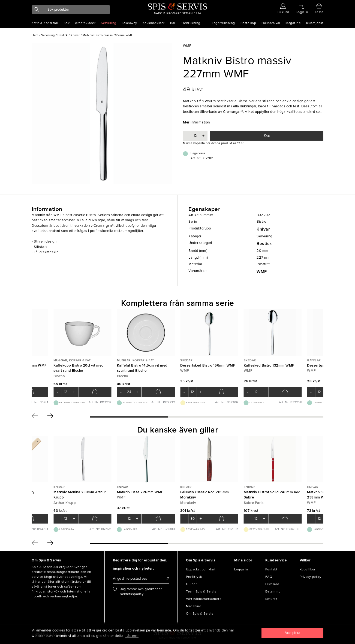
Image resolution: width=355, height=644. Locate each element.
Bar (173, 23)
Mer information (196, 122)
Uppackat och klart (201, 569)
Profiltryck (194, 577)
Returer (271, 599)
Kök (67, 23)
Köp (267, 135)
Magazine (293, 23)
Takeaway (130, 23)
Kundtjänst (315, 23)
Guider (191, 584)
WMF (262, 272)
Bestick (264, 244)
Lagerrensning (223, 23)
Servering (109, 23)
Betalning (273, 591)
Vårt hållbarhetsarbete (204, 599)
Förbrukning (191, 23)
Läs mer (132, 636)
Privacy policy (311, 577)
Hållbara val (271, 23)
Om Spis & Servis (200, 613)
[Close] (293, 633)
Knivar (263, 229)
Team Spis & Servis (201, 591)
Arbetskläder (85, 23)
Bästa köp (248, 23)
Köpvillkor (308, 569)
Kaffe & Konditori (45, 23)
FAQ (269, 577)
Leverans (273, 584)
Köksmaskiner (154, 23)
